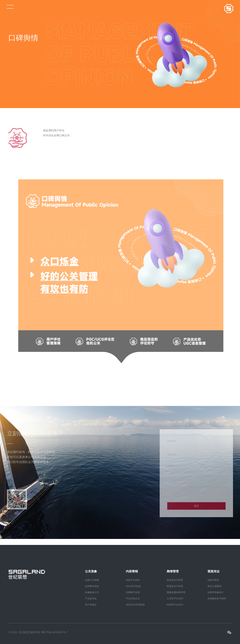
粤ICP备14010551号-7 (55, 632)
